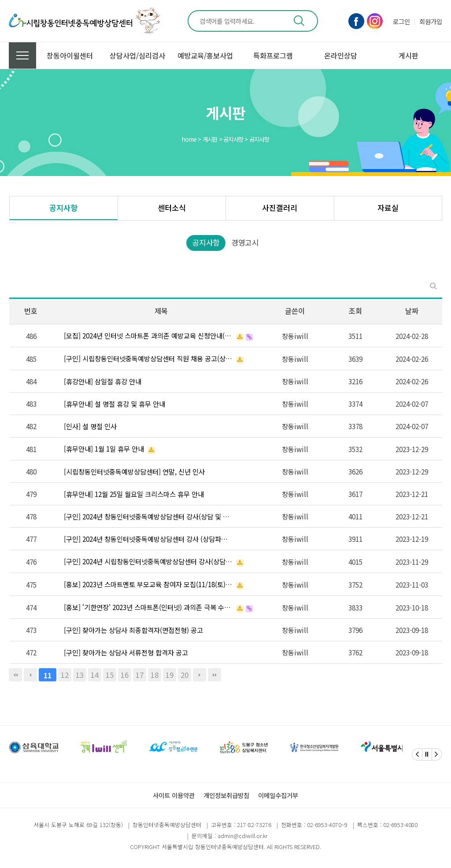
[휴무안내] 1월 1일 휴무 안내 (104, 449)
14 (95, 675)
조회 (355, 311)
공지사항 (63, 208)
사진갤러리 (280, 208)
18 (155, 675)
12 (65, 675)
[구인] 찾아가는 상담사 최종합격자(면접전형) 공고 (133, 630)
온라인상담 (341, 55)
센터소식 (172, 208)
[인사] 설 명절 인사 (90, 426)
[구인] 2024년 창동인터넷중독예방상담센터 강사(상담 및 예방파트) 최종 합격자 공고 (148, 516)
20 (185, 675)
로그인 (401, 21)
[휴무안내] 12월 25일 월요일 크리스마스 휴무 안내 (134, 494)
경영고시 (245, 242)
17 (140, 675)
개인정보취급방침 (226, 795)
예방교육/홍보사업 (205, 55)
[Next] (437, 754)
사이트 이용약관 (174, 795)
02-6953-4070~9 (327, 825)
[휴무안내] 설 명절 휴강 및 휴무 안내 (115, 404)
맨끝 (214, 675)
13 (80, 675)
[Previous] (417, 754)
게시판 (408, 55)
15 (110, 675)
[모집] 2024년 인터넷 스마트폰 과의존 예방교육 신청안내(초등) (148, 335)
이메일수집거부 (278, 795)
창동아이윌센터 (70, 55)
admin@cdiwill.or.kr (242, 836)
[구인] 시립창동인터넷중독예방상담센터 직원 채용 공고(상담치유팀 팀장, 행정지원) (148, 358)
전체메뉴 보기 (22, 55)
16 (125, 675)
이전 (30, 675)
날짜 (412, 311)
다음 (200, 675)
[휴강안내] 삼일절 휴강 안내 (103, 381)
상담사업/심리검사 (137, 55)
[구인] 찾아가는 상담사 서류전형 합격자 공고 (126, 652)
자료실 (388, 208)
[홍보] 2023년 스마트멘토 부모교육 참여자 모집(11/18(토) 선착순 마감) (148, 584)
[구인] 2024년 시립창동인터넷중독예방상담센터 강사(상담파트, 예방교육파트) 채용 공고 (148, 561)
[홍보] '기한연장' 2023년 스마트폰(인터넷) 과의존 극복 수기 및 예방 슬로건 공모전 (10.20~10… (148, 607)
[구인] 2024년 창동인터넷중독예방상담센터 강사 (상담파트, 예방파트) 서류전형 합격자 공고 (148, 539)
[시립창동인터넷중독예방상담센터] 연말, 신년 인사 (134, 471)
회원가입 (431, 21)
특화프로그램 (273, 55)
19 (170, 675)
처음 (15, 675)
